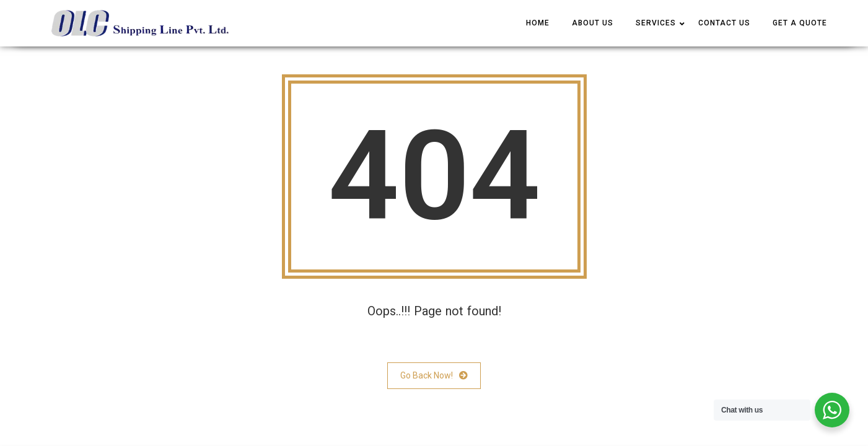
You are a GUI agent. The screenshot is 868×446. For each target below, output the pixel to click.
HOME (538, 23)
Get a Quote (800, 23)
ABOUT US (593, 23)
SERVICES (656, 23)
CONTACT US (724, 23)
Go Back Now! (434, 376)
